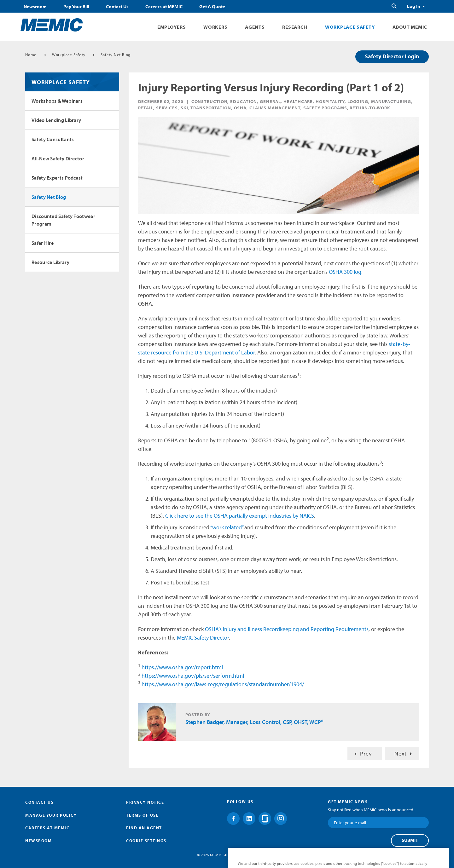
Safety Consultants (53, 139)
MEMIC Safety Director (203, 638)
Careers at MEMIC (164, 7)
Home (31, 55)
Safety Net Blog (116, 55)
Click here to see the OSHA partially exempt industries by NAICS (240, 516)
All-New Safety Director (58, 158)
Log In (414, 6)
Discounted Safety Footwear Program (63, 220)
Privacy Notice (145, 802)
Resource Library (50, 262)
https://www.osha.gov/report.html (182, 667)
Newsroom (35, 7)
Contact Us (117, 7)
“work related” (227, 527)
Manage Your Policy (51, 815)
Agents (255, 27)
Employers (172, 27)
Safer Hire (43, 243)
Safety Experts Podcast (57, 178)
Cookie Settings (146, 841)
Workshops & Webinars (57, 101)
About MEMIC (410, 27)
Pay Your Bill (76, 7)
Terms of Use (142, 815)
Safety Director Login (392, 56)
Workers (215, 27)
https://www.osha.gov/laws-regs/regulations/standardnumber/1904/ (223, 684)
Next (401, 753)
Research (295, 27)
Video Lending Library (56, 120)
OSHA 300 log (345, 272)
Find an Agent (144, 828)
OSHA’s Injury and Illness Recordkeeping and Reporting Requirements (287, 629)
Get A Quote (212, 7)
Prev (366, 753)
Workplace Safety (350, 27)
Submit (410, 840)
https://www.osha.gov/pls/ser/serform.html (193, 676)
